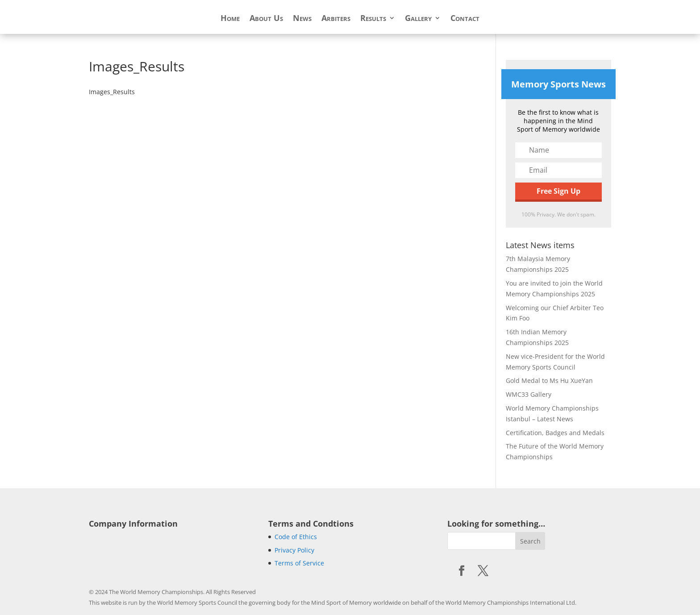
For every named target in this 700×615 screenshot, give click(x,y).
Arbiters (336, 19)
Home (230, 19)
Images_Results (112, 92)
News (302, 19)
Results (373, 19)
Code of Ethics (296, 537)
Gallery (418, 19)
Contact (465, 19)
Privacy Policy (294, 550)
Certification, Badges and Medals (555, 433)
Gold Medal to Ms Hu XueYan (549, 380)
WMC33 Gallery (529, 394)
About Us (266, 19)
